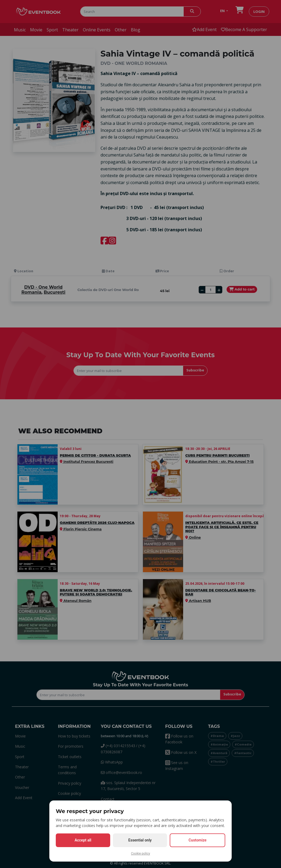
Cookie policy (140, 854)
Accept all (83, 840)
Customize (197, 840)
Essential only (140, 840)
